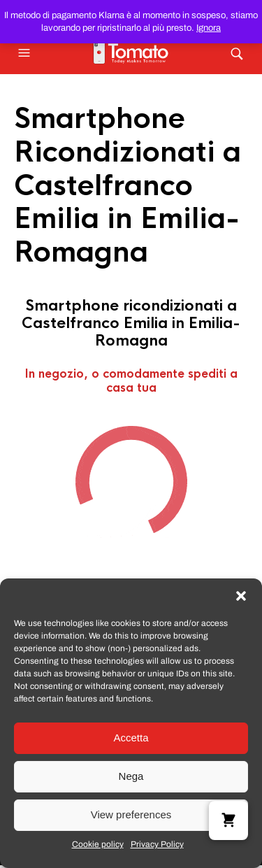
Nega (131, 776)
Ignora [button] (209, 28)
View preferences (131, 814)
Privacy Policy (157, 844)
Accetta (131, 738)
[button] (241, 596)
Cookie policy (98, 844)
